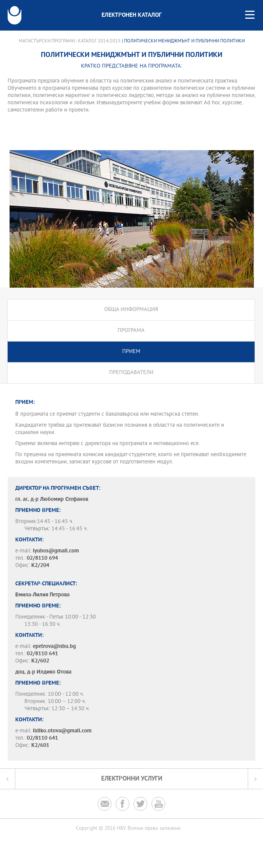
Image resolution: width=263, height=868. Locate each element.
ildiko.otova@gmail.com (62, 731)
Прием (131, 352)
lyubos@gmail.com (56, 551)
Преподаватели (131, 373)
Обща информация (131, 310)
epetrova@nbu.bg (54, 647)
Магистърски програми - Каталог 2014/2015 (70, 41)
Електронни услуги (132, 779)
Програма (131, 331)
